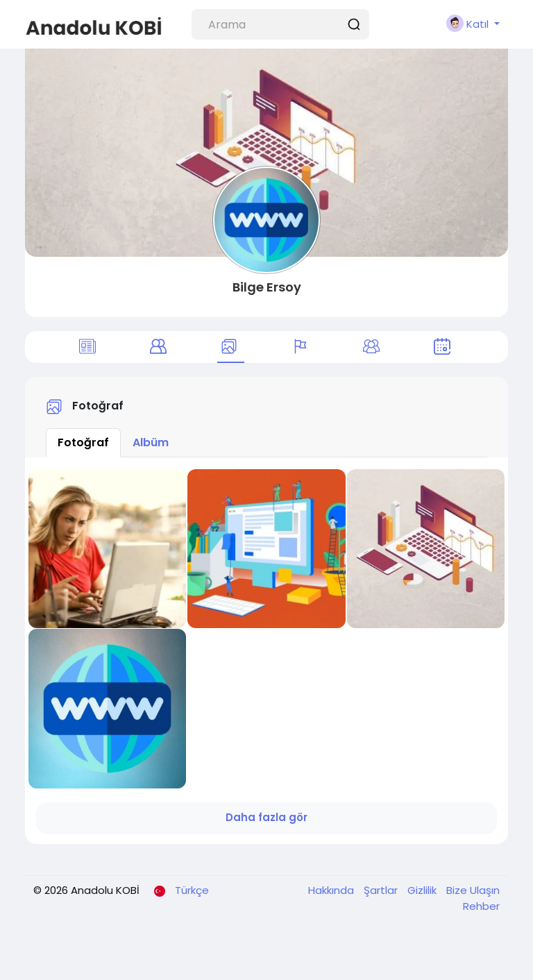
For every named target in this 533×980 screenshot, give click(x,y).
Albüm (151, 442)
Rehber (481, 906)
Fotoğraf (83, 442)
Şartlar (382, 890)
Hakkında (332, 890)
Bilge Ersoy (267, 287)
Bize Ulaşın (473, 890)
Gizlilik (423, 890)
